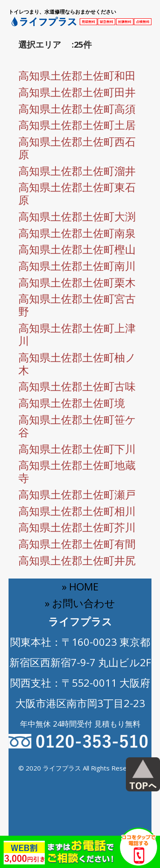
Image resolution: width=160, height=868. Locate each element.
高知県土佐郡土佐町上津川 (77, 334)
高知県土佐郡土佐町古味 (77, 386)
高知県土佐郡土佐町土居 (77, 125)
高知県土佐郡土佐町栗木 (77, 282)
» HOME (80, 586)
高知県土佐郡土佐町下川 (77, 449)
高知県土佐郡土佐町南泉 (77, 233)
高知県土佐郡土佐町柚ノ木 (77, 364)
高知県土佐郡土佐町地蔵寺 (77, 471)
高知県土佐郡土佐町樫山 (77, 249)
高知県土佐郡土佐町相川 (77, 511)
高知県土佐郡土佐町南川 (77, 266)
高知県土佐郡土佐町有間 (77, 544)
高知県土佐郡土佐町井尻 (77, 560)
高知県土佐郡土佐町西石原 (77, 148)
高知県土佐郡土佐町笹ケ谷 (77, 426)
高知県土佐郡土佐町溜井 (77, 171)
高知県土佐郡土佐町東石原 (77, 193)
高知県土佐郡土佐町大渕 (77, 216)
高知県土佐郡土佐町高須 (77, 109)
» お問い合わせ (80, 603)
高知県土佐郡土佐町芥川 (77, 527)
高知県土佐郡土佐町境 (72, 403)
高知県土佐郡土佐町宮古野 (77, 305)
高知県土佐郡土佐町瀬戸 (77, 494)
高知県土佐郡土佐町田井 (77, 92)
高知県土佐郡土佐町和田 (77, 75)
